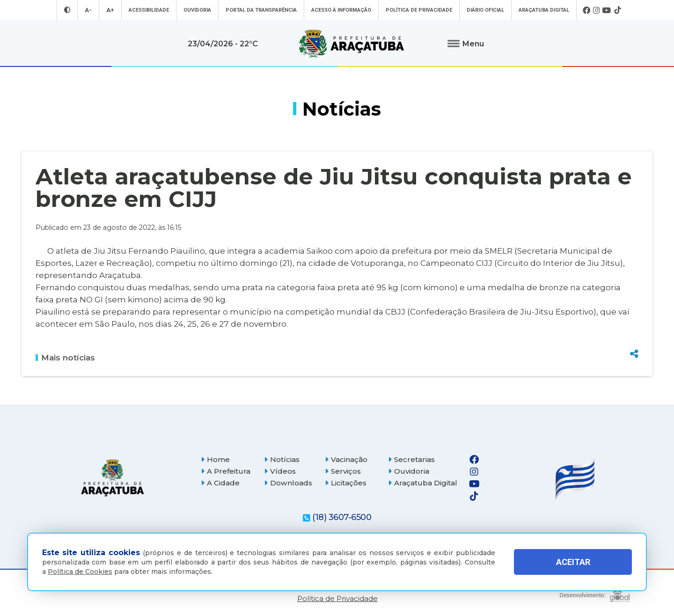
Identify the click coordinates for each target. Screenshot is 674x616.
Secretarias (411, 459)
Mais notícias (65, 358)
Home (215, 459)
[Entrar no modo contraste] (67, 10)
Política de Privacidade (419, 10)
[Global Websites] (595, 592)
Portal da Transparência (261, 10)
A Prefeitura (226, 471)
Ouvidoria (197, 10)
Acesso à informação (341, 10)
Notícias (282, 459)
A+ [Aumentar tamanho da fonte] (110, 10)
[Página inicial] (112, 478)
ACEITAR (573, 562)
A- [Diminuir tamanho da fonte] (88, 10)
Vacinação (346, 459)
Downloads (288, 483)
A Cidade (220, 483)
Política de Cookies (80, 572)
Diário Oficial (485, 10)
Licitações (346, 483)
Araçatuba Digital (544, 10)
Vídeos (280, 471)
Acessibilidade (149, 10)
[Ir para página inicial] (352, 44)
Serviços (343, 471)
